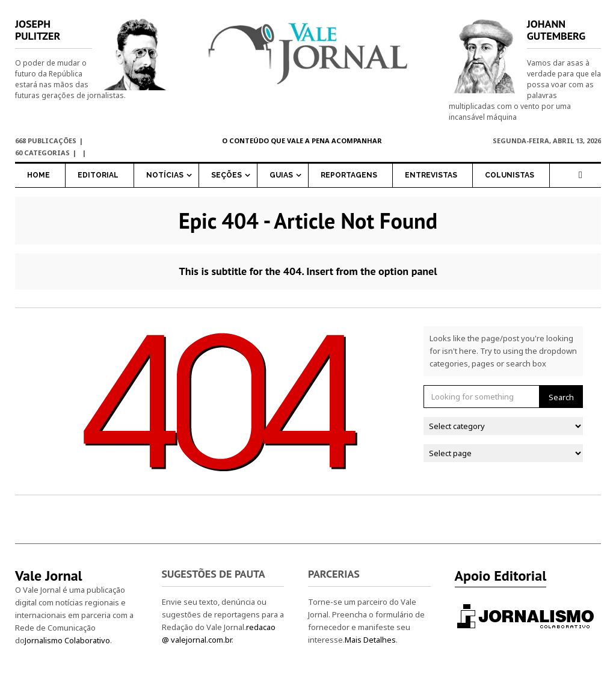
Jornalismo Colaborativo (67, 640)
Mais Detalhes (370, 640)
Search (561, 397)
